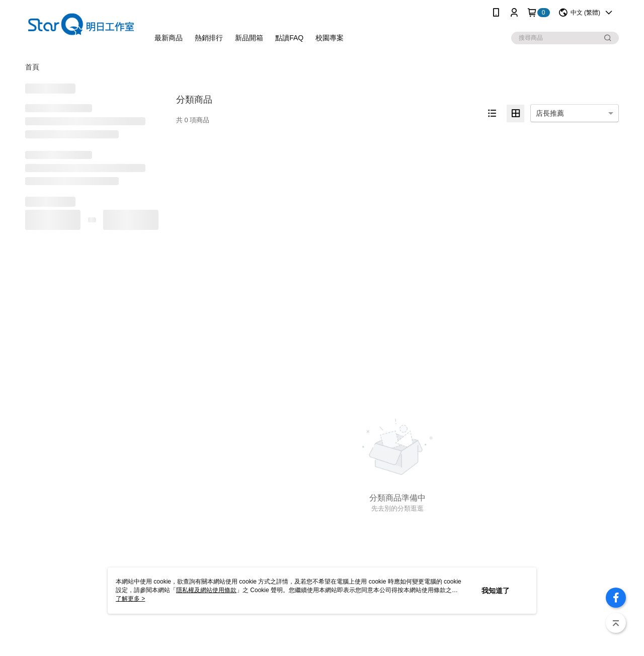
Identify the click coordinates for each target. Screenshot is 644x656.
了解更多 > (130, 599)
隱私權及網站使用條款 (206, 590)
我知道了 (496, 591)
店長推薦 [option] (550, 113)
